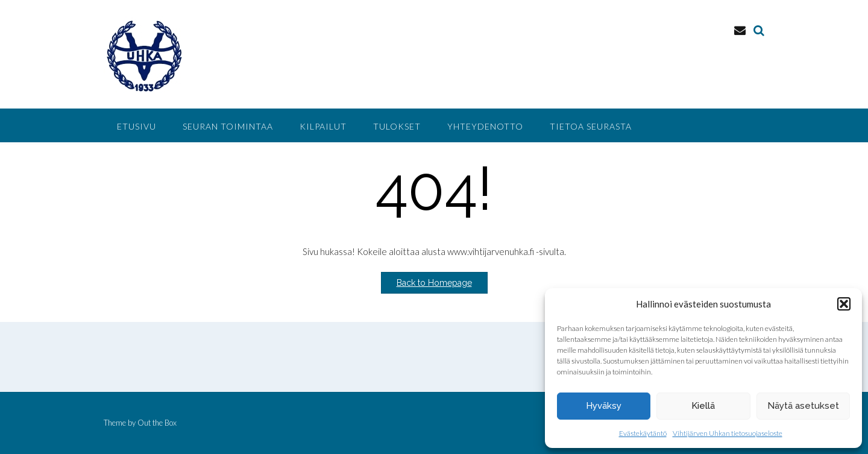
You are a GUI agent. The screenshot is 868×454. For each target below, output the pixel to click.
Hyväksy (604, 406)
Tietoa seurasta (591, 126)
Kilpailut (323, 126)
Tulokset (397, 126)
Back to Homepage (434, 283)
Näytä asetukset (803, 406)
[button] (844, 304)
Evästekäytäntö (643, 433)
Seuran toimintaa (228, 126)
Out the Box (157, 423)
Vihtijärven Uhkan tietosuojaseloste (728, 433)
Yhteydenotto (485, 126)
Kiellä (703, 406)
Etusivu (137, 126)
